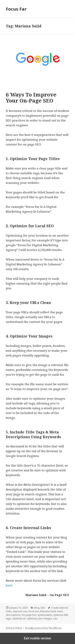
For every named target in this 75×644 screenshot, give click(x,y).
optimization (45, 615)
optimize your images (39, 619)
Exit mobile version (37, 638)
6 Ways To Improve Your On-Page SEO (31, 98)
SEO (43, 608)
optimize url (19, 619)
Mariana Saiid (48, 611)
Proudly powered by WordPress (43, 628)
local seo (34, 611)
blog (37, 608)
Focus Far (16, 9)
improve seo (20, 611)
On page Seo (29, 615)
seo (55, 619)
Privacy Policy (14, 628)
